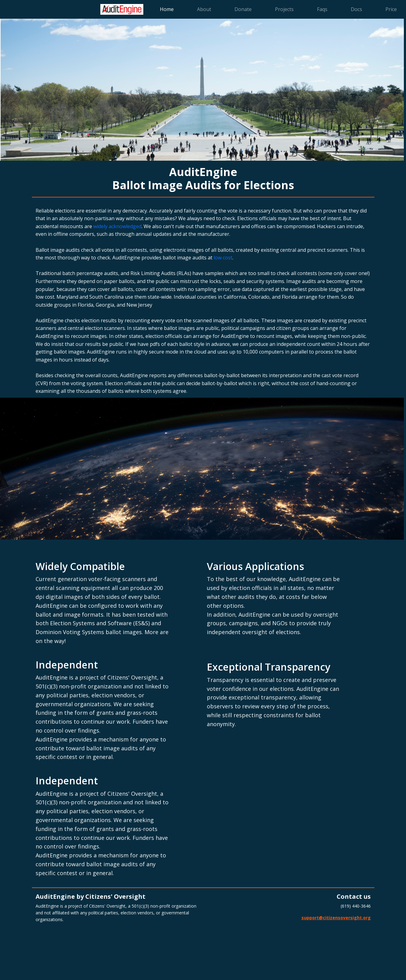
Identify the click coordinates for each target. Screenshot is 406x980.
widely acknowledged (117, 226)
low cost (223, 258)
